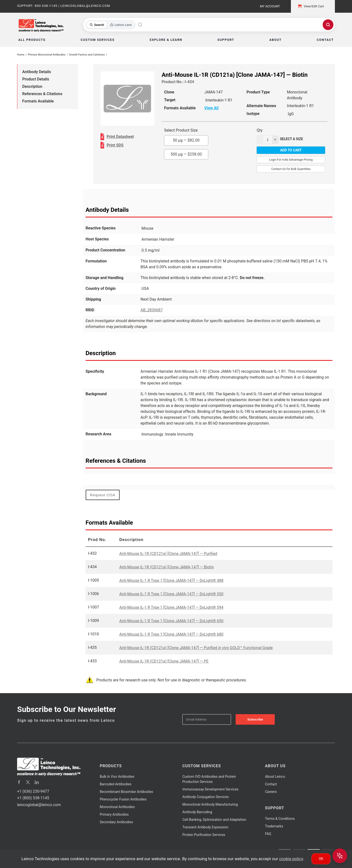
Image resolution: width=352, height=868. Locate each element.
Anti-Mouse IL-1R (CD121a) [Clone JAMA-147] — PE (164, 661)
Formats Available (38, 101)
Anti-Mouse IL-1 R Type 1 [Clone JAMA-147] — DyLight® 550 (171, 594)
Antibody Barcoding (197, 812)
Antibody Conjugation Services (206, 797)
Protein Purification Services (204, 835)
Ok (321, 859)
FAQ (268, 834)
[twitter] (28, 782)
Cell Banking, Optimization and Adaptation (214, 820)
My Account (270, 6)
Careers (271, 792)
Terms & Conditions (280, 819)
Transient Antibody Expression (205, 827)
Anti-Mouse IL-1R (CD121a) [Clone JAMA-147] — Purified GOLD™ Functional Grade (196, 648)
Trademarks (274, 826)
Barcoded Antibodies (116, 784)
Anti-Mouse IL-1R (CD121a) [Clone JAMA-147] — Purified (168, 554)
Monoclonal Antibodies (117, 807)
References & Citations (42, 94)
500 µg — (186, 154)
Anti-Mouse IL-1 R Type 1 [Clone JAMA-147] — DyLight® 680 (171, 634)
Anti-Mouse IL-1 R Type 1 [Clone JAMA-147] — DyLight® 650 (171, 621)
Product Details (36, 79)
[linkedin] (37, 782)
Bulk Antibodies (117, 777)
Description (32, 86)
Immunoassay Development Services (210, 789)
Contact (271, 784)
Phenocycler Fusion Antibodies (123, 799)
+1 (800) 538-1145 (33, 798)
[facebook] (19, 782)
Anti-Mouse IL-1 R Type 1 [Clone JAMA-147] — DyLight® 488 (171, 581)
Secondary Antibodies (116, 822)
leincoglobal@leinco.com (39, 805)
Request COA (103, 495)
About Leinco (275, 777)
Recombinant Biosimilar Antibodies (126, 792)
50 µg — (186, 140)
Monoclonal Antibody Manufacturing (210, 804)
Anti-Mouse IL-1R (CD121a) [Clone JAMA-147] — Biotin (167, 567)
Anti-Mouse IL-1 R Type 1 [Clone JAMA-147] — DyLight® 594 (171, 607)
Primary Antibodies (114, 814)
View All (211, 108)
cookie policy (291, 859)
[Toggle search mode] (111, 25)
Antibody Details (37, 72)
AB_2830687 (152, 310)
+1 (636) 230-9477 (33, 791)
